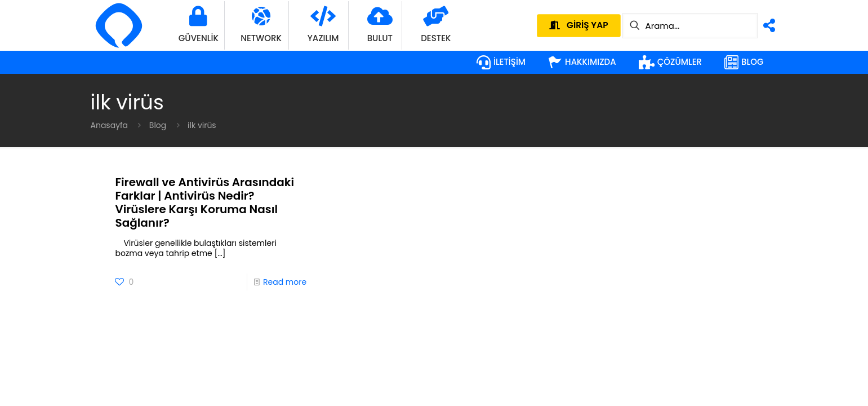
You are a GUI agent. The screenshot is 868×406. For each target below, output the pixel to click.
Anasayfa (110, 125)
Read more (285, 282)
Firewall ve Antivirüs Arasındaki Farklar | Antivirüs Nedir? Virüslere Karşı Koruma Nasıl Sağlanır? (204, 202)
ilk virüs (202, 125)
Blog (158, 125)
